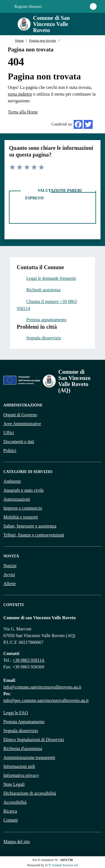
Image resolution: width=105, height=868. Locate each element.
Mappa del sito (17, 842)
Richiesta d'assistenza (23, 748)
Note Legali (14, 784)
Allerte (10, 584)
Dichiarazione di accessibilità (30, 793)
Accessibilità (15, 802)
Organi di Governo (20, 415)
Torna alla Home (23, 112)
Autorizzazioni (17, 499)
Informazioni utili (19, 766)
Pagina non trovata (43, 41)
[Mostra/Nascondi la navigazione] (7, 23)
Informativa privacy (21, 775)
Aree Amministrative (22, 424)
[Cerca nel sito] (90, 24)
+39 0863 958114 (29, 660)
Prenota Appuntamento (24, 722)
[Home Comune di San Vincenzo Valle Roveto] (48, 24)
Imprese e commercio (23, 508)
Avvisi (9, 575)
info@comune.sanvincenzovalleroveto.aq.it (42, 687)
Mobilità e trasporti (21, 517)
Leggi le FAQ (16, 713)
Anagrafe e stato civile (24, 490)
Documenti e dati (19, 442)
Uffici (9, 433)
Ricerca (10, 811)
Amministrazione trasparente (29, 757)
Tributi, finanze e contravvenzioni (34, 535)
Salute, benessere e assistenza (30, 526)
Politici (10, 450)
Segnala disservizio (21, 731)
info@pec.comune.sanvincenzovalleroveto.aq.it (46, 700)
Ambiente (12, 481)
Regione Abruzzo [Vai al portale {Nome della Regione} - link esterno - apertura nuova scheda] (25, 7)
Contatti (11, 820)
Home (19, 41)
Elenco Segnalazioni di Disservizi (34, 740)
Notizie (10, 566)
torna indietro (20, 94)
